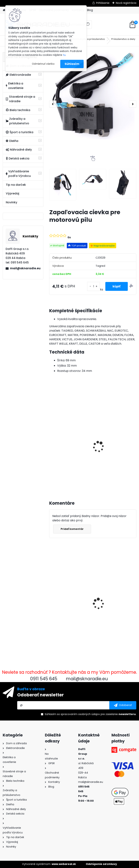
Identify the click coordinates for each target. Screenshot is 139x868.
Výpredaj (12, 193)
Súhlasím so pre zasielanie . (90, 714)
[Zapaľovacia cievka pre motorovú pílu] (93, 96)
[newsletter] (123, 705)
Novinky (11, 202)
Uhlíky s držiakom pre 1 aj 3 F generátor (115, 600)
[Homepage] (4, 10)
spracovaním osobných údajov (80, 714)
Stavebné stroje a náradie (20, 99)
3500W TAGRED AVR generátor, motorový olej (69, 443)
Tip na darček (16, 185)
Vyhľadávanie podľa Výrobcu (18, 174)
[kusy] (93, 286)
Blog (90, 10)
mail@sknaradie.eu (25, 268)
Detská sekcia (18, 158)
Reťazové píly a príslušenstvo (88, 39)
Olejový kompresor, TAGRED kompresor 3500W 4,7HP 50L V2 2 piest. (112, 448)
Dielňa (12, 141)
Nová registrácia (126, 3)
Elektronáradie (18, 75)
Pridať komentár (72, 529)
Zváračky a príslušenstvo (17, 121)
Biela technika (18, 110)
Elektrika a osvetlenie (15, 86)
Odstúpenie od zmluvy (101, 864)
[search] (88, 26)
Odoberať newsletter (40, 695)
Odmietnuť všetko (43, 64)
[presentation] (53, 104)
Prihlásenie (103, 3)
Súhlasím (72, 64)
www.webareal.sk (64, 864)
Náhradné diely (19, 150)
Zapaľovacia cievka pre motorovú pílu (69, 599)
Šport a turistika (20, 132)
